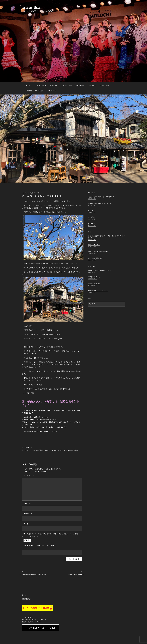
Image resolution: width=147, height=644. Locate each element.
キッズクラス (54, 86)
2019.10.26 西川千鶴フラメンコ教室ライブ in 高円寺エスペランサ (106, 237)
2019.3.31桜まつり (94, 245)
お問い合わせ (52, 91)
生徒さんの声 (104, 86)
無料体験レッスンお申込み (35, 91)
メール (28, 514)
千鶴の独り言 (80, 86)
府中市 (57, 450)
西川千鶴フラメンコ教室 (66, 450)
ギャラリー (92, 86)
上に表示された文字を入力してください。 (39, 545)
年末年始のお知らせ (94, 277)
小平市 (53, 450)
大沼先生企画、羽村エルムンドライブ (100, 270)
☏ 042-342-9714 (42, 628)
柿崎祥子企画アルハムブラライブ (98, 290)
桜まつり (91, 210)
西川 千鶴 (36, 193)
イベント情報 (67, 86)
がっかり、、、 (92, 217)
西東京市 (76, 450)
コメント (29, 476)
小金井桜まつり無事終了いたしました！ (100, 204)
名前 (27, 504)
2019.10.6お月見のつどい (96, 258)
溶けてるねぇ (92, 224)
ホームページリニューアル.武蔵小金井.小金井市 (37, 450)
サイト (26, 524)
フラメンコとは (41, 86)
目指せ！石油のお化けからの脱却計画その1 (101, 197)
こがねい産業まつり (94, 284)
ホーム (29, 86)
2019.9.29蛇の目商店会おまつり (98, 251)
